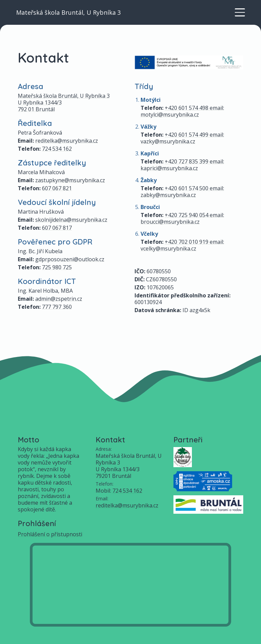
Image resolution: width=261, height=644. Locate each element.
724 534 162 (57, 149)
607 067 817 (57, 228)
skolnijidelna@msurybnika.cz (71, 220)
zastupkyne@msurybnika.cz (70, 180)
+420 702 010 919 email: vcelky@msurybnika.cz (182, 245)
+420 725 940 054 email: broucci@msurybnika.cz (182, 218)
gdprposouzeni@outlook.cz (70, 259)
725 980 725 (57, 267)
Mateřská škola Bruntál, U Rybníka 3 (68, 12)
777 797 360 (57, 307)
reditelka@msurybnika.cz (67, 141)
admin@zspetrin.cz (59, 299)
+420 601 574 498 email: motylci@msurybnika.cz (182, 111)
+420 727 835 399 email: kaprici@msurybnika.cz (182, 165)
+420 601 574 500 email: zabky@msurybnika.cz (182, 192)
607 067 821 (57, 188)
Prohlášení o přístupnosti (50, 534)
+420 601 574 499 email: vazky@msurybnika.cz (182, 138)
